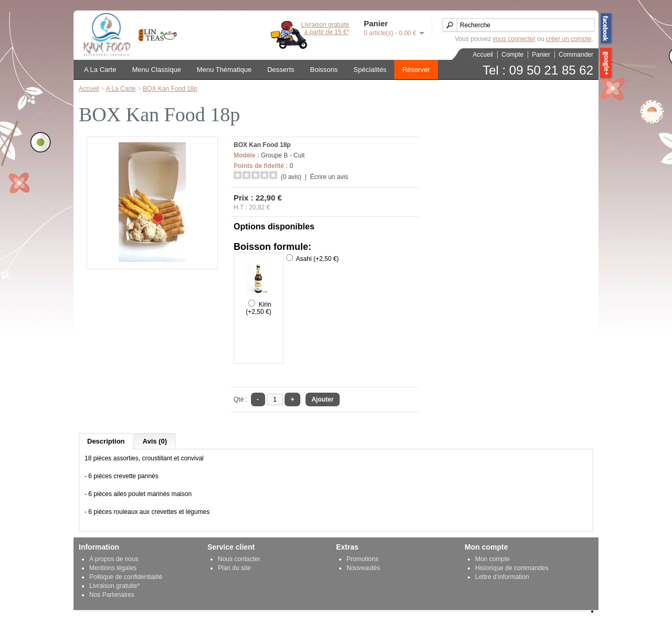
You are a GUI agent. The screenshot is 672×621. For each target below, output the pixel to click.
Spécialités (370, 70)
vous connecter (514, 39)
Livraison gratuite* (114, 586)
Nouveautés (363, 568)
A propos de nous (114, 559)
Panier (541, 55)
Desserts (281, 70)
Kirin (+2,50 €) (258, 308)
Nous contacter (239, 559)
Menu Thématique (224, 70)
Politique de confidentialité (126, 577)
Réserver (416, 70)
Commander (576, 55)
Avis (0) (155, 441)
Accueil (483, 55)
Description (106, 441)
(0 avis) (291, 177)
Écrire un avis (329, 177)
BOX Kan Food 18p (170, 89)
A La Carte (100, 70)
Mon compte (492, 559)
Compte (512, 55)
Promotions (363, 559)
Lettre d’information (502, 577)
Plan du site (234, 568)
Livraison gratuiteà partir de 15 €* (325, 28)
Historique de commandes (512, 568)
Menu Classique (156, 70)
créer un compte (569, 39)
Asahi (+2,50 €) (318, 259)
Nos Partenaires (112, 595)
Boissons (324, 70)
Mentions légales (113, 568)
